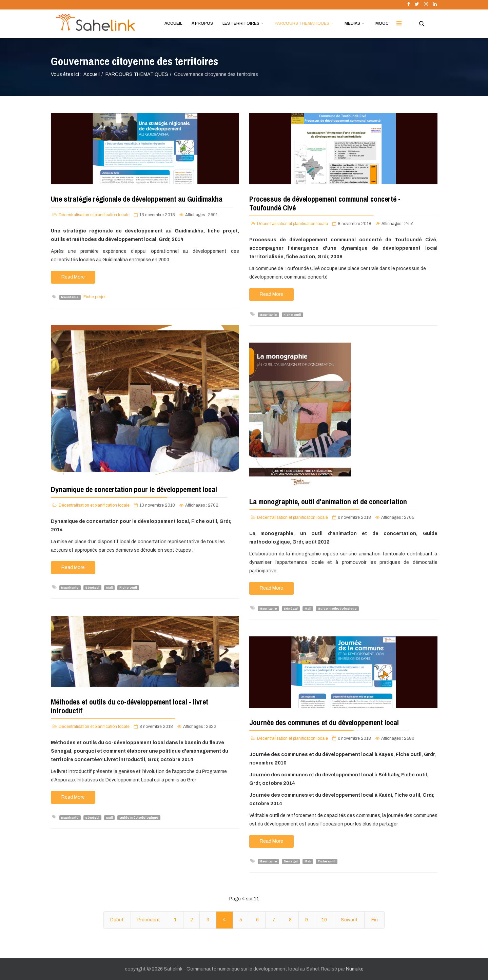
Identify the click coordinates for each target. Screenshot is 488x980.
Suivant (349, 920)
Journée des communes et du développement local (324, 722)
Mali (110, 588)
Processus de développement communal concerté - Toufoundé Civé (325, 203)
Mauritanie (70, 297)
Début (117, 920)
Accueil (92, 74)
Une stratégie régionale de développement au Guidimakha (137, 199)
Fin (375, 920)
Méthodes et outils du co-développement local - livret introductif (130, 706)
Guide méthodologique (337, 608)
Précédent (149, 920)
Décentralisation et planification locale (94, 215)
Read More (73, 277)
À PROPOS (202, 23)
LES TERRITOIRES (241, 23)
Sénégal (92, 588)
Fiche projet (95, 297)
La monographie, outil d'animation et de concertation (328, 502)
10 (324, 920)
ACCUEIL (173, 23)
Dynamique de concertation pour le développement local (134, 489)
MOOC (382, 23)
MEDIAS (352, 23)
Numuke (355, 969)
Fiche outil (292, 314)
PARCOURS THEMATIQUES (302, 23)
